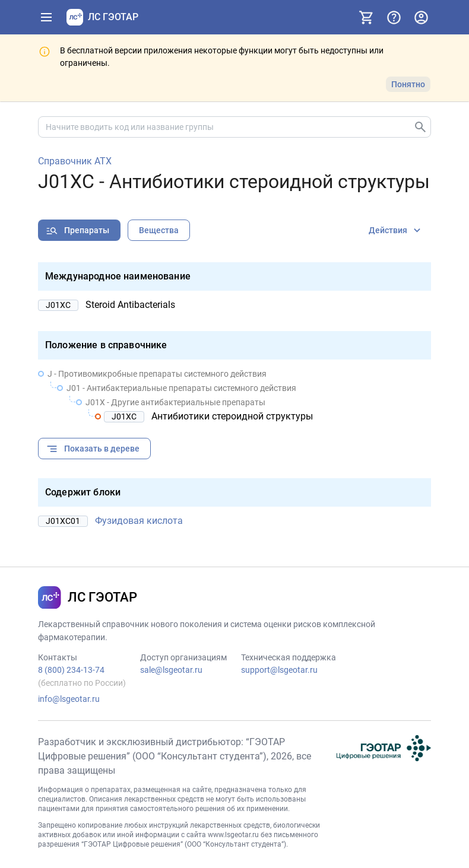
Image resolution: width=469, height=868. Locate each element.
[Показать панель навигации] (46, 17)
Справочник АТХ (75, 161)
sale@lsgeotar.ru (171, 670)
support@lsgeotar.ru (279, 670)
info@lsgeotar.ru (69, 699)
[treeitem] (235, 395)
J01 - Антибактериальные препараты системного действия (181, 388)
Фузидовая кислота (139, 521)
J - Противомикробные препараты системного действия (157, 374)
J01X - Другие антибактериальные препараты (175, 402)
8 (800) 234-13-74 (71, 670)
